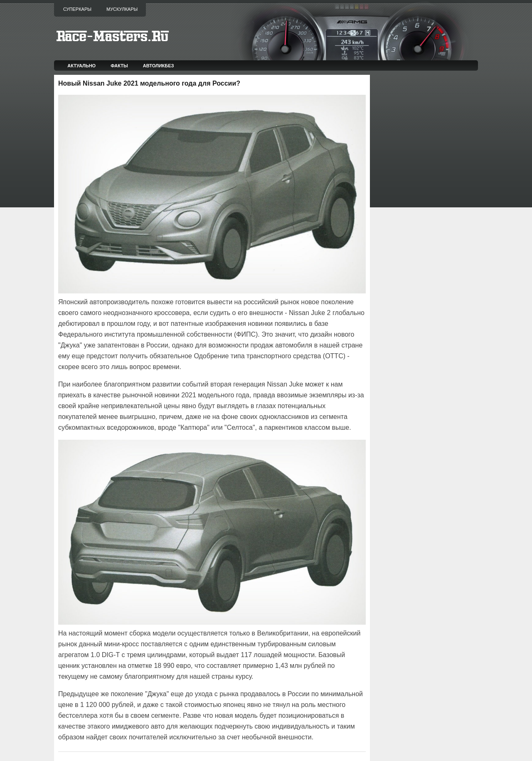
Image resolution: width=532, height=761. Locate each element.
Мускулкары (122, 9)
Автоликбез (159, 66)
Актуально (81, 66)
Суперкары (77, 9)
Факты (119, 66)
